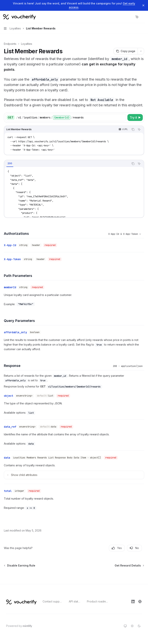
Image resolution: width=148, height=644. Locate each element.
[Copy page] (126, 51)
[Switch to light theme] (132, 626)
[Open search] (130, 17)
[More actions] (143, 17)
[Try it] (135, 117)
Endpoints (10, 44)
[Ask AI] (139, 129)
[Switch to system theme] (125, 626)
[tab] (10, 163)
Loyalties (27, 44)
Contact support (53, 601)
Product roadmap (98, 601)
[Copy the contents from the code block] (133, 129)
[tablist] (67, 164)
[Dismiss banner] (143, 5)
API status (75, 601)
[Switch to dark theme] (139, 626)
